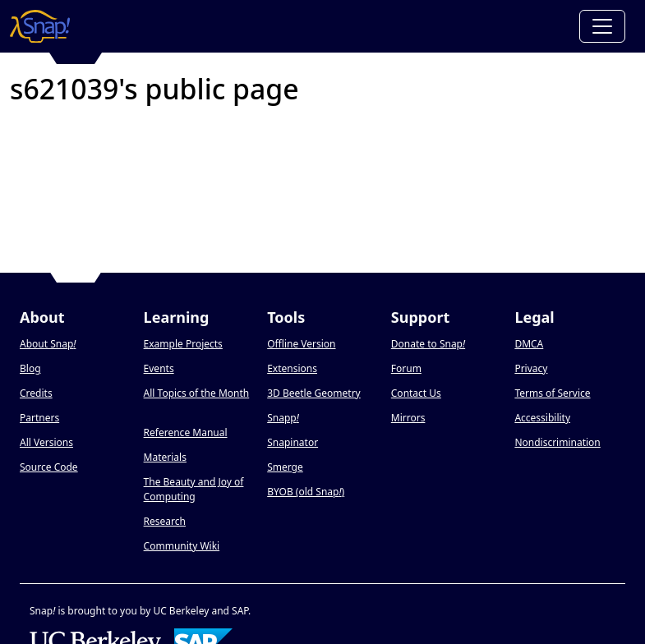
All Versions (46, 442)
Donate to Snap (428, 344)
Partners (39, 418)
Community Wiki (182, 546)
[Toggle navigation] (602, 26)
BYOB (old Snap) (306, 492)
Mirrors (408, 418)
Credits (36, 393)
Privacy (531, 368)
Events (159, 368)
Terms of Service (552, 393)
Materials (165, 457)
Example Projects (183, 344)
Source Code (49, 467)
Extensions (292, 368)
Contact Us (416, 393)
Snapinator (293, 442)
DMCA (529, 344)
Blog (30, 368)
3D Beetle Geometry (314, 393)
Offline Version (301, 344)
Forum (406, 368)
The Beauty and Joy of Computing (194, 489)
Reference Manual (186, 432)
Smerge (285, 467)
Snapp (283, 418)
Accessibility (542, 418)
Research (165, 521)
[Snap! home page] (40, 26)
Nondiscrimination (557, 442)
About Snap (48, 344)
